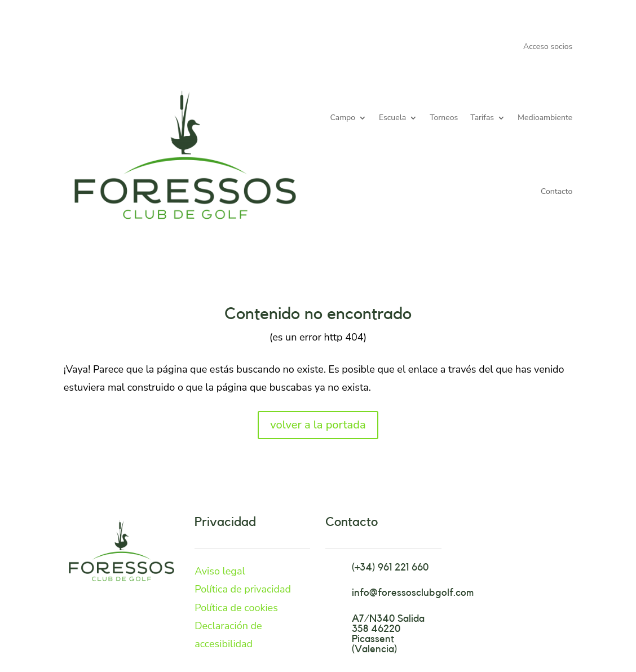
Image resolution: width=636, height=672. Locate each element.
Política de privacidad (243, 589)
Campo (343, 118)
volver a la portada (318, 425)
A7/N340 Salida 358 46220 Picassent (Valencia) (388, 634)
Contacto (556, 191)
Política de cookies (236, 608)
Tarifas (482, 118)
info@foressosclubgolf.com (413, 593)
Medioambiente (545, 118)
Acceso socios (548, 47)
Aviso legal (220, 571)
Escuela (392, 118)
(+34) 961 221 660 (390, 567)
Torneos (444, 118)
